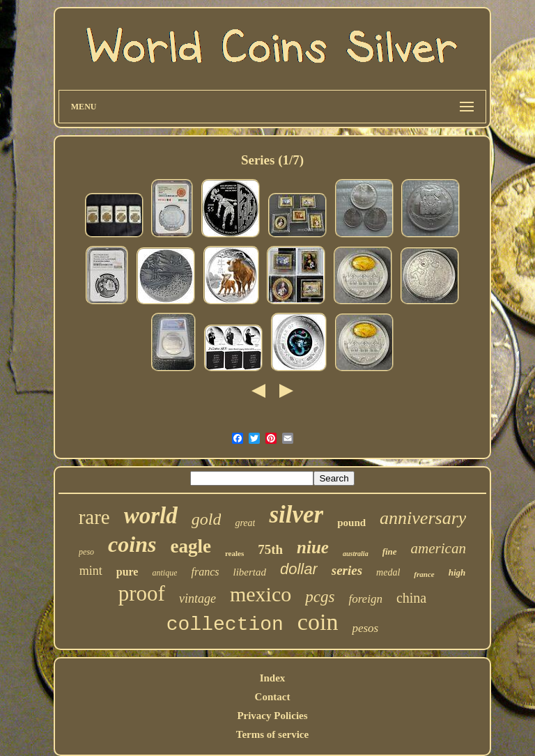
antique (164, 573)
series (347, 570)
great (245, 523)
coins (132, 544)
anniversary (423, 518)
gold (207, 519)
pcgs (320, 597)
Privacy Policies (272, 716)
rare (94, 517)
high (457, 572)
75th (270, 549)
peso (86, 552)
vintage (197, 599)
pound (351, 523)
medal (388, 572)
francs (205, 572)
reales (234, 553)
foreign (365, 599)
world (151, 516)
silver (296, 515)
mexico (261, 594)
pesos (365, 628)
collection (225, 625)
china (411, 598)
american (439, 548)
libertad (249, 572)
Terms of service (272, 734)
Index (273, 678)
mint (91, 571)
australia (356, 554)
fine (390, 551)
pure (127, 572)
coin (318, 622)
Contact (273, 697)
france (424, 574)
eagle (190, 546)
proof (142, 593)
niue (313, 547)
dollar (299, 569)
